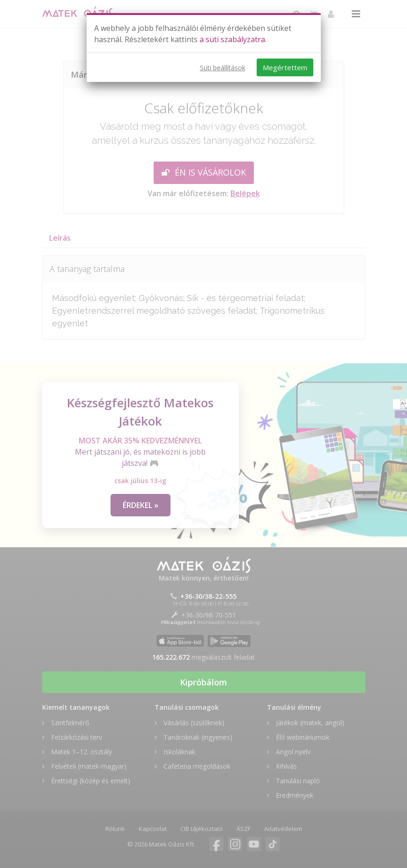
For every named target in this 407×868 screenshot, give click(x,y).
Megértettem (285, 67)
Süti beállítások (223, 68)
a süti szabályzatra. (233, 39)
